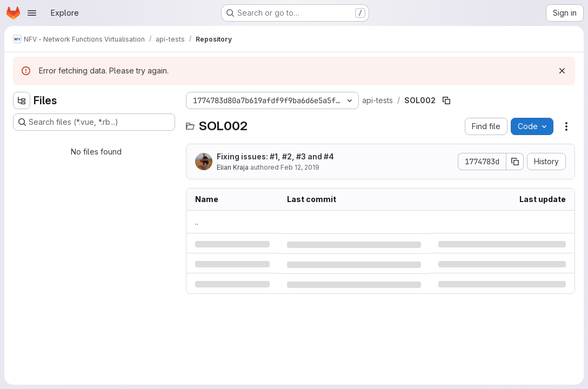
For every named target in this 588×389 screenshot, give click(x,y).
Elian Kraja (233, 167)
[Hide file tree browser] (22, 100)
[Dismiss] (562, 71)
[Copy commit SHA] (515, 162)
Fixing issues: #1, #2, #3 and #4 (275, 156)
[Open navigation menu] (32, 13)
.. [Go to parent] (197, 222)
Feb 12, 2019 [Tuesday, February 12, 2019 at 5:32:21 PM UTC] (300, 167)
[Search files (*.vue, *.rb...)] (94, 122)
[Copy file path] (446, 100)
